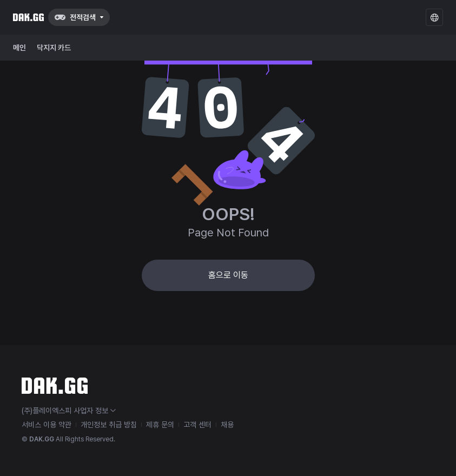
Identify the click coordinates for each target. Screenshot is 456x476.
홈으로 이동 (228, 275)
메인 (19, 48)
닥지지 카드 (54, 48)
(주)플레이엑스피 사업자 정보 (69, 411)
